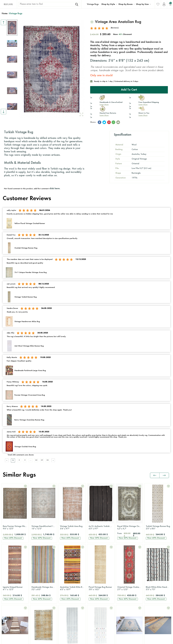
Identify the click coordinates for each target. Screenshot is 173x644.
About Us (150, 586)
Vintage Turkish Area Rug (44, 527)
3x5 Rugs (121, 566)
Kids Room (64, 597)
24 (41, 460)
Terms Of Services (163, 635)
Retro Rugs (35, 586)
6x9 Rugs (121, 576)
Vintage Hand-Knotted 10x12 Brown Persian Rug (16, 527)
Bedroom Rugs (65, 566)
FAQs (148, 581)
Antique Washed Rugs (40, 571)
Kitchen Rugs (65, 581)
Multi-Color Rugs (95, 586)
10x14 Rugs (122, 592)
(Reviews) (115, 28)
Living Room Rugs (67, 561)
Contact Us (12, 569)
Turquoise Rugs (95, 617)
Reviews (149, 571)
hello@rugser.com (15, 582)
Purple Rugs (93, 607)
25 (48, 460)
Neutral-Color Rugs (96, 592)
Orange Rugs (94, 597)
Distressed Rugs (37, 581)
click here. (55, 188)
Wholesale (150, 597)
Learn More (104, 104)
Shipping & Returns (154, 566)
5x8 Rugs (121, 571)
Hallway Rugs (65, 586)
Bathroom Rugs (66, 576)
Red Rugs (92, 612)
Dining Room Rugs (67, 571)
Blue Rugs (92, 566)
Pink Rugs (92, 602)
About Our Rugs (153, 592)
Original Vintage (38, 561)
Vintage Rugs (93, 4)
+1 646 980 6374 (15, 576)
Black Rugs (93, 561)
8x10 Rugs (121, 581)
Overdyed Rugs (37, 576)
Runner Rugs (122, 602)
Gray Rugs (93, 576)
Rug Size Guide (152, 561)
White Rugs (93, 627)
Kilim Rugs (35, 566)
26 (55, 460)
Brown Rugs (93, 571)
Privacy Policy (147, 635)
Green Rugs (93, 581)
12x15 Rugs (122, 597)
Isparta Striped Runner (158, 527)
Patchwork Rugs (37, 592)
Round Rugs (122, 607)
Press (148, 576)
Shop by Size (142, 4)
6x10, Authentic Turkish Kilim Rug (73, 527)
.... (34, 460)
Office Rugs (64, 592)
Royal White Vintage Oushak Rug (102, 527)
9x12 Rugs (121, 586)
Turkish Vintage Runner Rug (129, 527)
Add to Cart (129, 90)
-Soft (87, 641)
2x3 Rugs (121, 561)
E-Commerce (95, 641)
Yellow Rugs (93, 622)
